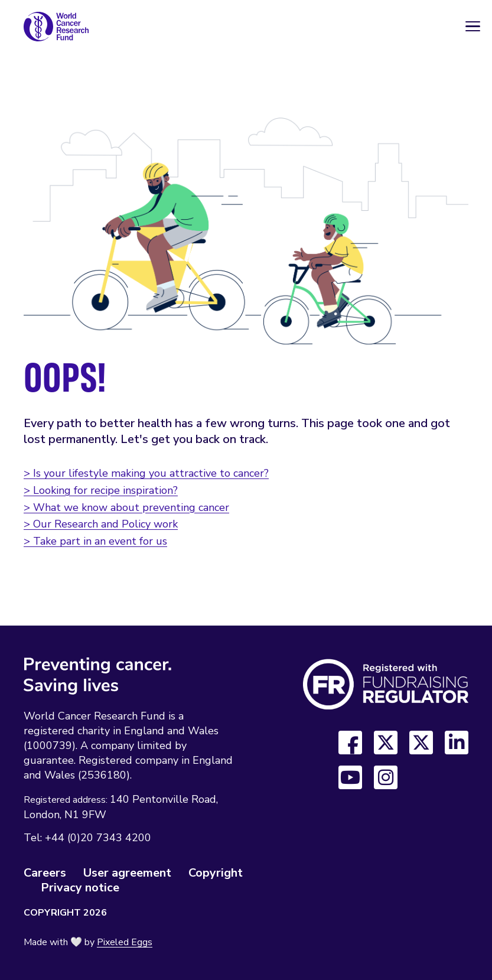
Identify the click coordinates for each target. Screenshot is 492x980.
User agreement (127, 873)
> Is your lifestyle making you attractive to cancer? (146, 473)
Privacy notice (80, 888)
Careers (45, 873)
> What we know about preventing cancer (126, 507)
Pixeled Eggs (125, 942)
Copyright (216, 873)
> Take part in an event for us (95, 541)
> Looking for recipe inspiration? (101, 490)
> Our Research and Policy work (101, 524)
